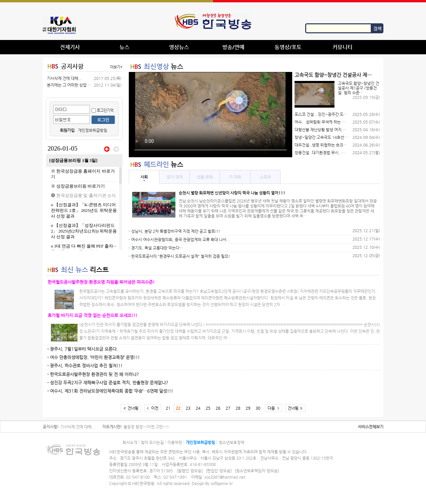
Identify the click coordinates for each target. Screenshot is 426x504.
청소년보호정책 (231, 442)
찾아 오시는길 (152, 442)
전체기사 (70, 47)
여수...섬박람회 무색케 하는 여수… (321, 122)
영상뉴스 (179, 47)
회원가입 (67, 130)
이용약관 (175, 442)
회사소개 (130, 442)
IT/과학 (235, 177)
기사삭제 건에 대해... (65, 78)
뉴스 (124, 47)
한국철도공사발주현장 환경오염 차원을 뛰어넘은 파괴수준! (101, 282)
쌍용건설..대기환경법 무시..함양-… (321, 153)
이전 (155, 408)
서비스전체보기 (371, 427)
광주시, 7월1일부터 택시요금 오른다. (84, 349)
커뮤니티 (342, 47)
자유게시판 (111, 427)
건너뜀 (133, 408)
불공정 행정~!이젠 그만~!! (146, 427)
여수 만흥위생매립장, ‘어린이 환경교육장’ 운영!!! (95, 357)
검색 (377, 28)
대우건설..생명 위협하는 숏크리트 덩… (321, 145)
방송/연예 (233, 47)
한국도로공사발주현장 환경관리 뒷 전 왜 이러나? (94, 374)
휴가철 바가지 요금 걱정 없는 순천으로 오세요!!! (93, 315)
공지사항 (72, 66)
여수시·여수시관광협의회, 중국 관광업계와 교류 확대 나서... (181, 240)
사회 (144, 177)
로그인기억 (103, 110)
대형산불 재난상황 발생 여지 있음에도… (321, 130)
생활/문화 (205, 177)
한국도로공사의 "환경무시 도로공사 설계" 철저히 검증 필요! (181, 256)
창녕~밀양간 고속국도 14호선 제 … (321, 137)
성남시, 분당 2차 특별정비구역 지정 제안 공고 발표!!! (176, 231)
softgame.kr (222, 483)
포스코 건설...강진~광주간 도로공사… (321, 114)
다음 (271, 408)
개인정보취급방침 (93, 130)
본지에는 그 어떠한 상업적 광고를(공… (69, 85)
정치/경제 (175, 177)
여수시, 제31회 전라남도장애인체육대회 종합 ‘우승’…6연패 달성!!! (111, 391)
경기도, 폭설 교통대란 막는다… (157, 248)
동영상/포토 (288, 47)
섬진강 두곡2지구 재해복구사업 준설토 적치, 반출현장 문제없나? (109, 383)
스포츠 (265, 177)
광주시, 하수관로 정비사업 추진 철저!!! (86, 366)
